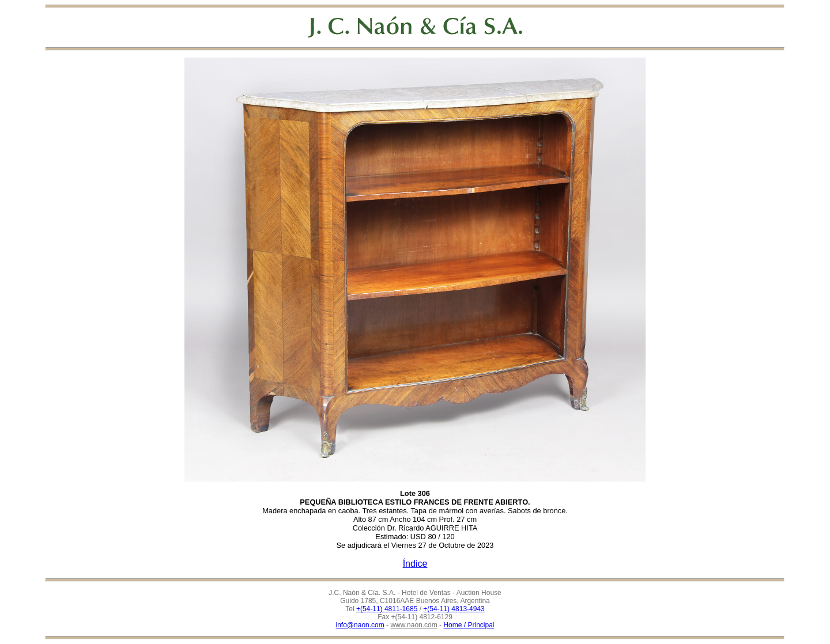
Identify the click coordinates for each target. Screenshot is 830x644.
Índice (415, 564)
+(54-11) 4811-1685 (387, 609)
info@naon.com (360, 625)
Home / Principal (469, 625)
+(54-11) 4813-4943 (454, 609)
